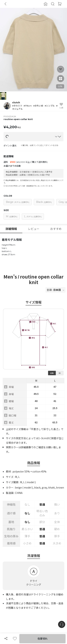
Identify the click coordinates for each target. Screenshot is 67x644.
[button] (53, 4)
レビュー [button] (34, 229)
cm (52, 373)
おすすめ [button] (56, 229)
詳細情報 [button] (11, 229)
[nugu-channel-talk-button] (62, 624)
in (60, 373)
